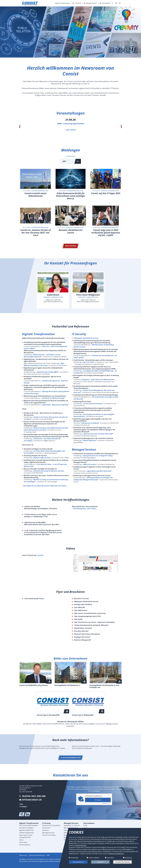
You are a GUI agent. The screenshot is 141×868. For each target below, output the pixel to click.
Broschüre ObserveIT (81, 631)
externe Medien (94, 858)
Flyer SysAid (78, 619)
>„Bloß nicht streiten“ (89, 464)
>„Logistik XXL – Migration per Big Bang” (55, 405)
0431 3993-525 (91, 300)
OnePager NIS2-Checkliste (83, 604)
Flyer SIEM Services (80, 610)
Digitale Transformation (62, 3)
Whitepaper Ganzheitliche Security (86, 601)
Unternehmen (106, 3)
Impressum (23, 855)
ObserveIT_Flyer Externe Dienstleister (87, 634)
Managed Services (91, 3)
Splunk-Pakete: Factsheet (83, 628)
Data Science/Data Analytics (29, 825)
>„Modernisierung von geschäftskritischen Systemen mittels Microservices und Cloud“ (46, 429)
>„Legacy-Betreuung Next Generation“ (99, 471)
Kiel (22, 804)
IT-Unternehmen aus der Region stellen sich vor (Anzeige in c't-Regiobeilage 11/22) (41, 515)
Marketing (128, 858)
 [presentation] (121, 126)
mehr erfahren (71, 130)
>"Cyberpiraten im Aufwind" (90, 423)
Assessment (46, 828)
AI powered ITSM (25, 837)
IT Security (78, 3)
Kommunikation (25, 845)
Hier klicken (98, 800)
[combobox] (70, 161)
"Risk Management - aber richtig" (85, 509)
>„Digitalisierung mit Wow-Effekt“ (47, 372)
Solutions (45, 830)
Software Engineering (26, 833)
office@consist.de (32, 800)
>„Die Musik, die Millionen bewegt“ (53, 398)
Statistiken (110, 858)
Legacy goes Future (26, 835)
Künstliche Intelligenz (26, 828)
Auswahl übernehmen (122, 862)
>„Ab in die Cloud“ (88, 362)
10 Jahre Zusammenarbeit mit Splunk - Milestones (91, 625)
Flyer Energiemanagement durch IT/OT (87, 616)
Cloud (21, 840)
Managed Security (48, 833)
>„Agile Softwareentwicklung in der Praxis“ (44, 364)
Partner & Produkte (49, 835)
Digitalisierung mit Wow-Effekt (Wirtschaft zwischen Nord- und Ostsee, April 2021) (42, 523)
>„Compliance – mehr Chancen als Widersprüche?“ (97, 380)
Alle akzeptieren (78, 862)
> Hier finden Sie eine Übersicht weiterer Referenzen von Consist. (45, 486)
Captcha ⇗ (107, 803)
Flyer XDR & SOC (79, 607)
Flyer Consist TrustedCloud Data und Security (90, 613)
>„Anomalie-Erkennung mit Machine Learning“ (48, 471)
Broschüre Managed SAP (82, 640)
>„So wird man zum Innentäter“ (93, 404)
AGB (48, 855)
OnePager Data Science (82, 637)
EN (120, 3)
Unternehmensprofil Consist (34, 599)
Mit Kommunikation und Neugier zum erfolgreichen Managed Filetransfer (93, 479)
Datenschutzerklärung (37, 855)
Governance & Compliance (51, 825)
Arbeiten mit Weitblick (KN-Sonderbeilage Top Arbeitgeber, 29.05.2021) (41, 508)
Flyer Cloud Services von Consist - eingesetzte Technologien (94, 622)
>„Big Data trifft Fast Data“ (42, 458)
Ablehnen (100, 862)
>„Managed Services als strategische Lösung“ (97, 456)
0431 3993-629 (56, 300)
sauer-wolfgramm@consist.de (90, 302)
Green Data (23, 842)
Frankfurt (24, 807)
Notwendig (74, 858)
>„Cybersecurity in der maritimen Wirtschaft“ (98, 434)
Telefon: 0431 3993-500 (34, 796)
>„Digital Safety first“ (89, 440)
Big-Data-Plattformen (26, 830)
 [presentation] (20, 126)
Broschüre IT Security (81, 599)
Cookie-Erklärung (80, 845)
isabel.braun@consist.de (55, 302)
